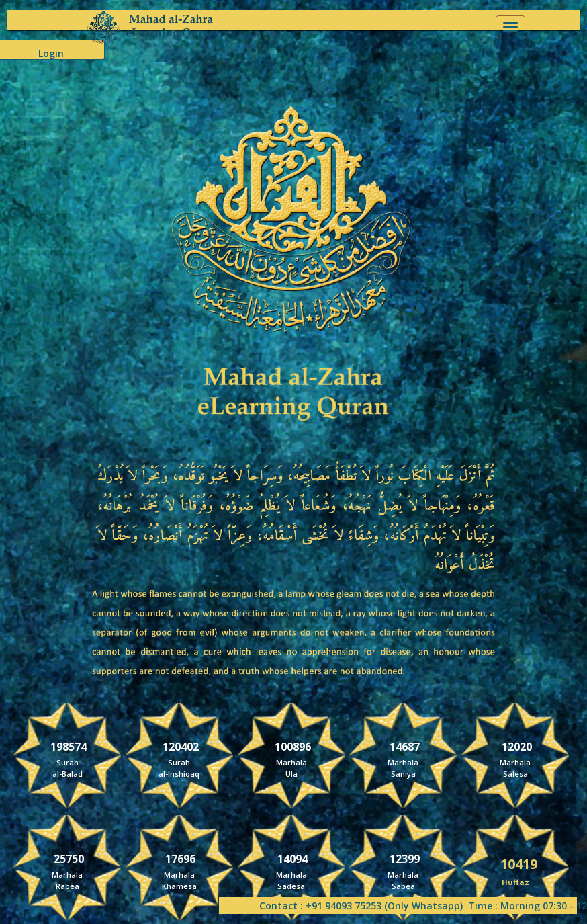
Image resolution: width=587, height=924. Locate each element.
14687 (405, 746)
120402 (181, 746)
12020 (517, 746)
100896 (293, 746)
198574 (69, 746)
